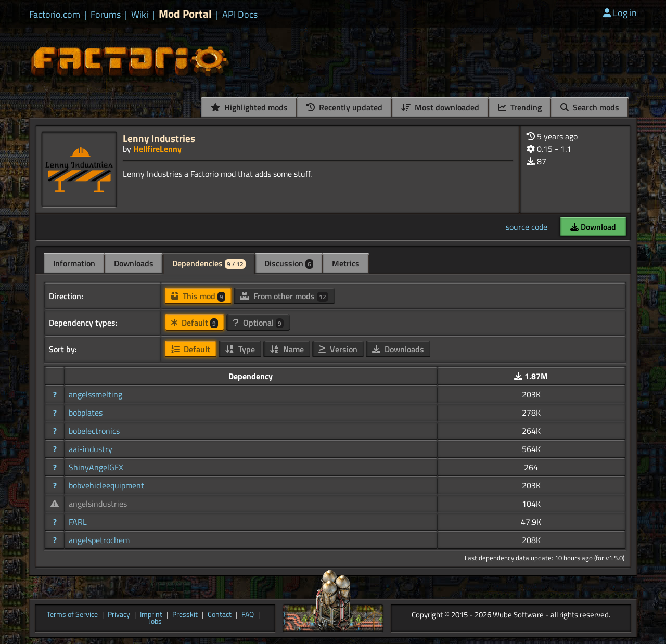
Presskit (185, 615)
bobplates (86, 413)
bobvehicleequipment (106, 485)
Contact (220, 615)
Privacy (119, 615)
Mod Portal (185, 14)
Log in (620, 13)
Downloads (134, 263)
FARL (78, 522)
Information (74, 263)
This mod (198, 296)
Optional (258, 323)
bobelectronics (94, 431)
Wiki (140, 15)
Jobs (155, 622)
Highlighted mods (249, 107)
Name (287, 349)
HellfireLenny (157, 149)
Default (195, 323)
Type (240, 349)
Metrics (346, 263)
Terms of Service (72, 615)
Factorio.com (55, 15)
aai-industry (91, 449)
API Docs (240, 15)
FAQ (248, 615)
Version (338, 349)
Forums (106, 15)
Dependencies (209, 263)
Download (593, 227)
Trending (520, 107)
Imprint (151, 615)
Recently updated (344, 107)
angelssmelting (95, 394)
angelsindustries (98, 504)
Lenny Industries (159, 138)
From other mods (284, 296)
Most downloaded (440, 107)
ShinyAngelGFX (96, 467)
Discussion (289, 263)
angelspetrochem (99, 540)
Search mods (590, 107)
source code (527, 227)
